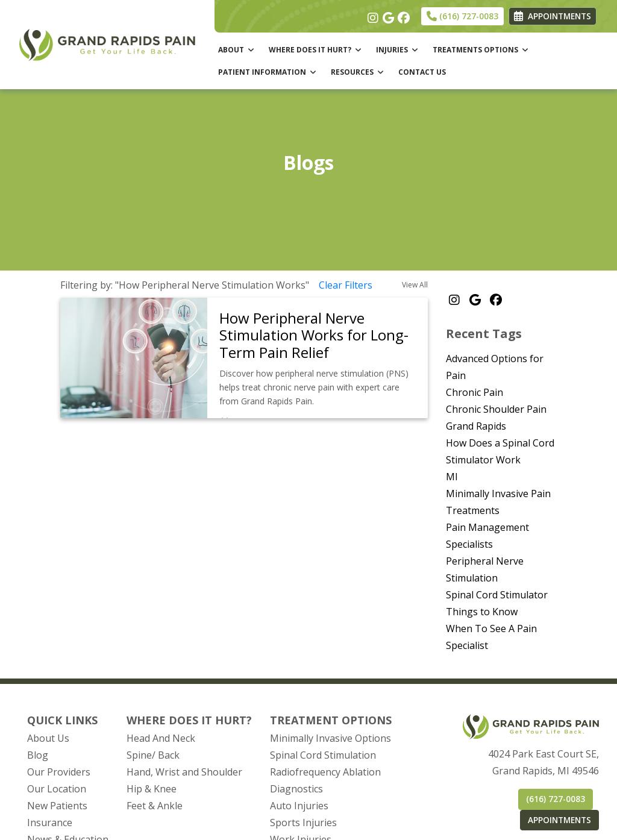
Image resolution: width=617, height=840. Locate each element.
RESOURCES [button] (357, 72)
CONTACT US (422, 72)
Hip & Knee (152, 789)
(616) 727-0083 (462, 16)
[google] (387, 15)
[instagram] (372, 15)
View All (415, 285)
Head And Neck (161, 738)
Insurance (50, 823)
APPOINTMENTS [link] (553, 16)
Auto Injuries (299, 806)
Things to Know (482, 612)
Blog (38, 755)
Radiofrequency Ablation (325, 772)
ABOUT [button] (236, 50)
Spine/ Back (153, 755)
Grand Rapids (476, 426)
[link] (318, 336)
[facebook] (402, 15)
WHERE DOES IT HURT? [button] (315, 50)
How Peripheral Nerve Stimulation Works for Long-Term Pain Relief (314, 335)
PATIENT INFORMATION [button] (267, 72)
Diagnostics (296, 789)
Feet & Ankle (155, 806)
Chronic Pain (474, 392)
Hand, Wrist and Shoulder (184, 772)
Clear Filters (346, 285)
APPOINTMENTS (559, 820)
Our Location (57, 789)
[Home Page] (107, 43)
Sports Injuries (303, 823)
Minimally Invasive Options (330, 738)
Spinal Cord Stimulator (497, 595)
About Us (48, 738)
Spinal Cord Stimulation (323, 755)
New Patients (57, 806)
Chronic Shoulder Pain (496, 409)
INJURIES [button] (397, 50)
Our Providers (59, 772)
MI (452, 477)
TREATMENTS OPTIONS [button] (481, 50)
